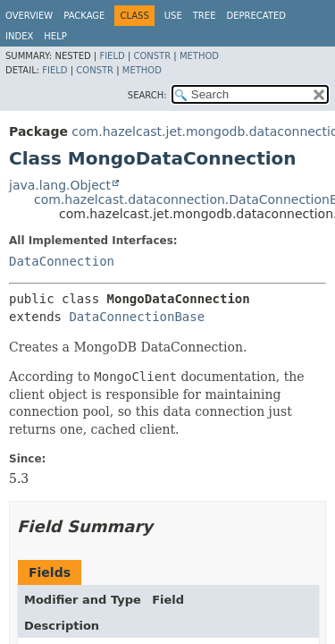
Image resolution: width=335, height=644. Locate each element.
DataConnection (62, 261)
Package (84, 16)
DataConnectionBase (137, 317)
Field (112, 56)
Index (19, 36)
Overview (29, 16)
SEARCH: (147, 95)
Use (173, 16)
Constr (152, 56)
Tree (205, 16)
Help (55, 36)
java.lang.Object (60, 185)
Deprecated (256, 16)
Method (199, 56)
